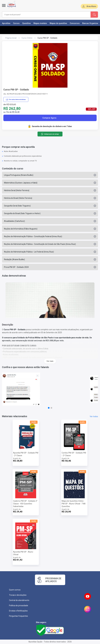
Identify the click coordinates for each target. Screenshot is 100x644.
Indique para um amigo (50, 134)
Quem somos (15, 590)
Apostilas (6, 23)
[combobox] (43, 15)
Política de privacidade (19, 606)
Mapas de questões (58, 23)
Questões (27, 23)
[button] (49, 408)
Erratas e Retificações (18, 611)
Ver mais (50, 361)
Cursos (16, 23)
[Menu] (4, 7)
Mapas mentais (40, 23)
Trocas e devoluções (18, 595)
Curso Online (27, 38)
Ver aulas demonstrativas (16, 99)
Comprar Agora (49, 118)
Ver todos (94, 416)
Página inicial (11, 38)
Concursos (75, 23)
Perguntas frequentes (18, 616)
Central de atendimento (19, 600)
